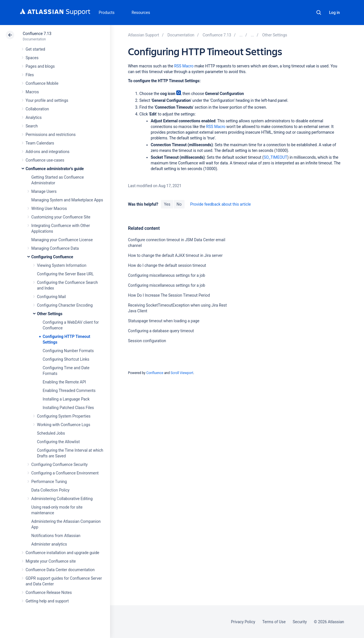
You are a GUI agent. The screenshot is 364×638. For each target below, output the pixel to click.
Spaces (32, 58)
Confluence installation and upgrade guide (62, 553)
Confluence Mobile (42, 83)
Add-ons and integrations (47, 152)
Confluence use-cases (45, 160)
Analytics (34, 117)
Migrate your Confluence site (51, 561)
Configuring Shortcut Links (66, 359)
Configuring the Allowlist (58, 442)
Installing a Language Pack (66, 399)
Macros (32, 92)
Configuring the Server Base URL (65, 274)
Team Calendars (40, 143)
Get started (35, 49)
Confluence (155, 373)
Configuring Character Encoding (65, 305)
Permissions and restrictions (51, 135)
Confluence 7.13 (37, 34)
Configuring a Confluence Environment (65, 473)
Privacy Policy (243, 622)
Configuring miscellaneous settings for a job (167, 275)
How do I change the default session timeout (167, 265)
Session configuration (147, 341)
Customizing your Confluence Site (61, 217)
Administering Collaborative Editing (62, 499)
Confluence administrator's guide (55, 169)
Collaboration (37, 109)
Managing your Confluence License (62, 240)
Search (319, 13)
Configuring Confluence (52, 257)
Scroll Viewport (182, 373)
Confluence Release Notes (49, 592)
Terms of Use (274, 622)
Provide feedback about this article (221, 204)
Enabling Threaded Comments (69, 391)
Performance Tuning (49, 482)
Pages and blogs (40, 66)
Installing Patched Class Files (68, 408)
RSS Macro (184, 66)
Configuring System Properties (64, 416)
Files (30, 75)
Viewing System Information (62, 265)
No (179, 204)
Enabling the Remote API (64, 382)
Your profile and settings (47, 100)
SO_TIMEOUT (275, 157)
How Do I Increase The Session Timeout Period (169, 295)
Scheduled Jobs (51, 433)
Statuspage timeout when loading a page (164, 321)
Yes (167, 204)
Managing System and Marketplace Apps (67, 200)
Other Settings (50, 314)
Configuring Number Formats (68, 351)
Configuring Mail (51, 297)
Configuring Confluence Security (59, 464)
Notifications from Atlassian (56, 536)
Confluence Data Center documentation (60, 570)
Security (300, 622)
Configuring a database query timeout (161, 331)
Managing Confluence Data (55, 248)
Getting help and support (47, 601)
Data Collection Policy (50, 490)
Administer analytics (49, 544)
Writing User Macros (49, 208)
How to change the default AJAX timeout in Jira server (175, 255)
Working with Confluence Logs (64, 425)
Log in (334, 13)
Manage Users (44, 191)
